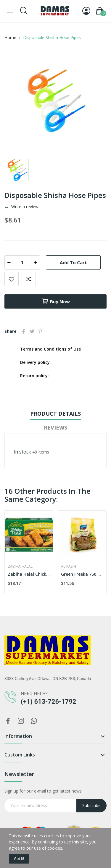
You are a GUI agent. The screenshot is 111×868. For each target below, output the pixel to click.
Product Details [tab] (55, 414)
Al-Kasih (69, 567)
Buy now (56, 301)
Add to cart (73, 262)
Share (24, 331)
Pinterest (40, 331)
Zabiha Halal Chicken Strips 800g (29, 574)
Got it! (19, 859)
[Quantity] (22, 262)
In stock (22, 452)
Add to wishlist (12, 279)
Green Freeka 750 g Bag (82, 574)
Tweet (32, 331)
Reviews (55, 427)
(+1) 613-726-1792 (48, 702)
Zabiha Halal (20, 567)
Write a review (24, 207)
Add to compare (29, 279)
